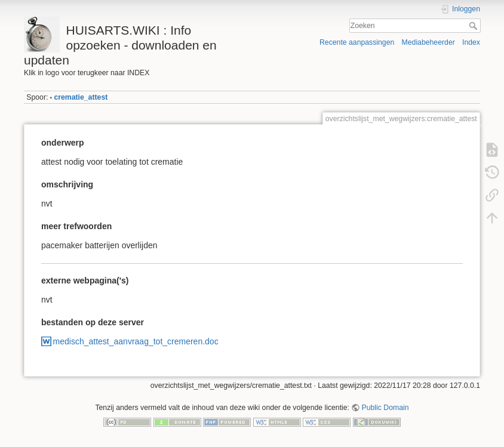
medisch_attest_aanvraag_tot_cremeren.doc (136, 341)
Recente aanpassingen (357, 42)
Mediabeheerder (428, 42)
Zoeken (474, 26)
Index (471, 42)
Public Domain (385, 408)
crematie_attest (81, 97)
